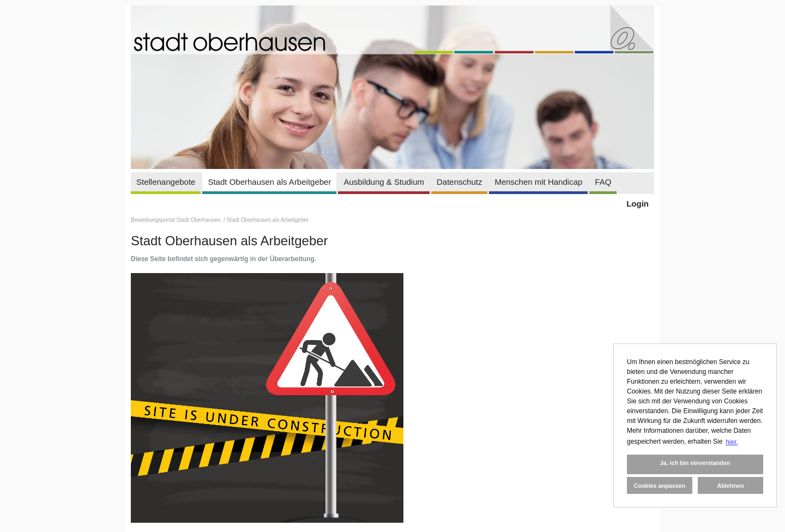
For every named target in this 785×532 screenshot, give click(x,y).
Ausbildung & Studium (384, 182)
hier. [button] (732, 442)
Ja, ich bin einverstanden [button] (695, 463)
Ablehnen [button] (730, 486)
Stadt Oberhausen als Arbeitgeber (269, 182)
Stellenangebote (166, 182)
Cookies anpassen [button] (660, 486)
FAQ (603, 182)
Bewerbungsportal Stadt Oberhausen (176, 220)
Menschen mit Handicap (538, 182)
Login (638, 204)
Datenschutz (459, 182)
